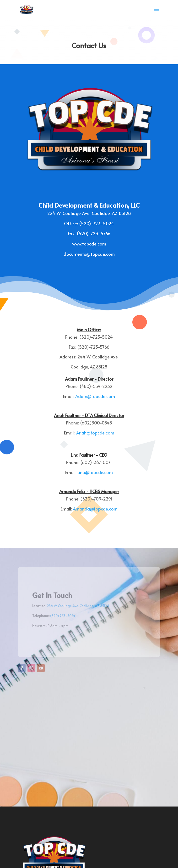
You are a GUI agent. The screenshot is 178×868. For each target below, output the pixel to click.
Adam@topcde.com (95, 396)
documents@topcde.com (89, 254)
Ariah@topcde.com (95, 433)
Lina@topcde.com (95, 472)
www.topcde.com (89, 244)
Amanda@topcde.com (95, 509)
